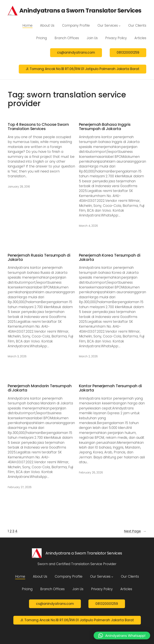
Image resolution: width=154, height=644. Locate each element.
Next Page (135, 531)
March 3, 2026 (17, 356)
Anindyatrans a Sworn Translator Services (80, 11)
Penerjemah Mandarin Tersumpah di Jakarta (40, 388)
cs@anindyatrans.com (76, 52)
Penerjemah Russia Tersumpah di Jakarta (39, 257)
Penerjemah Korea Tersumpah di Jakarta (110, 257)
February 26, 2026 (91, 472)
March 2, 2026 (88, 356)
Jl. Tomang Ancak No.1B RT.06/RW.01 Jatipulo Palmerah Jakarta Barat (83, 69)
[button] (122, 636)
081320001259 (128, 52)
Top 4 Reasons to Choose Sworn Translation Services (38, 127)
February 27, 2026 (20, 487)
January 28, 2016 (19, 187)
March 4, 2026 (88, 226)
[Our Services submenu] (120, 25)
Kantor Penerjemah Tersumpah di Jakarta (110, 388)
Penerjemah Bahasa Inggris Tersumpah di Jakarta (105, 127)
